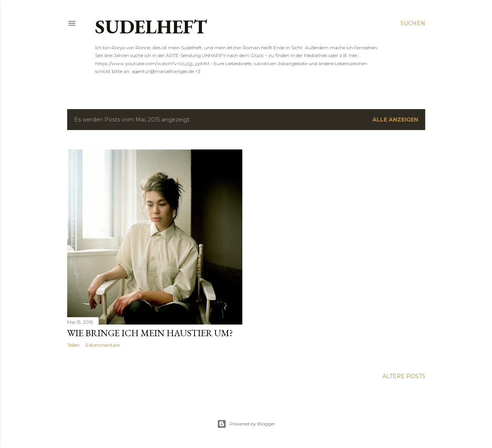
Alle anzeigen (395, 120)
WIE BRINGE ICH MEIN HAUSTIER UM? (150, 333)
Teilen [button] (73, 345)
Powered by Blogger (246, 424)
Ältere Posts (404, 376)
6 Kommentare (103, 345)
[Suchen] (413, 23)
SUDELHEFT (151, 27)
